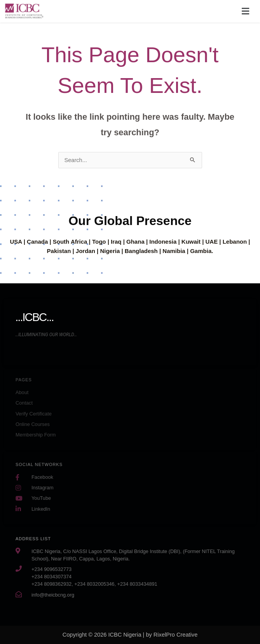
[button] (246, 11)
